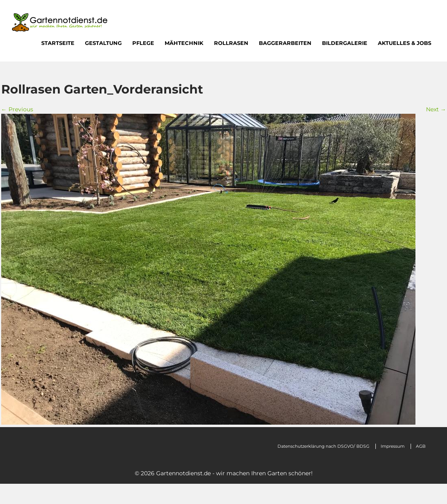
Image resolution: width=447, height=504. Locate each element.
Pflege (143, 43)
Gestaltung (103, 43)
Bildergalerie (345, 43)
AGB (421, 446)
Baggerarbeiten (285, 43)
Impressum (393, 446)
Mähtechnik (184, 43)
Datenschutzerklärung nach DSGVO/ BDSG (323, 446)
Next (436, 109)
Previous (17, 109)
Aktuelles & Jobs (405, 43)
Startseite (58, 43)
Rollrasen (231, 43)
